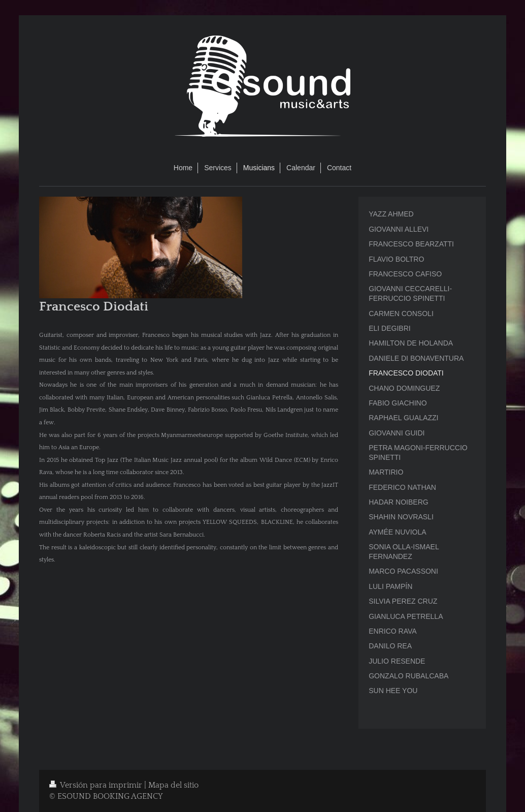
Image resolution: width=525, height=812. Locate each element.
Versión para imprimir (97, 785)
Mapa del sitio (173, 785)
